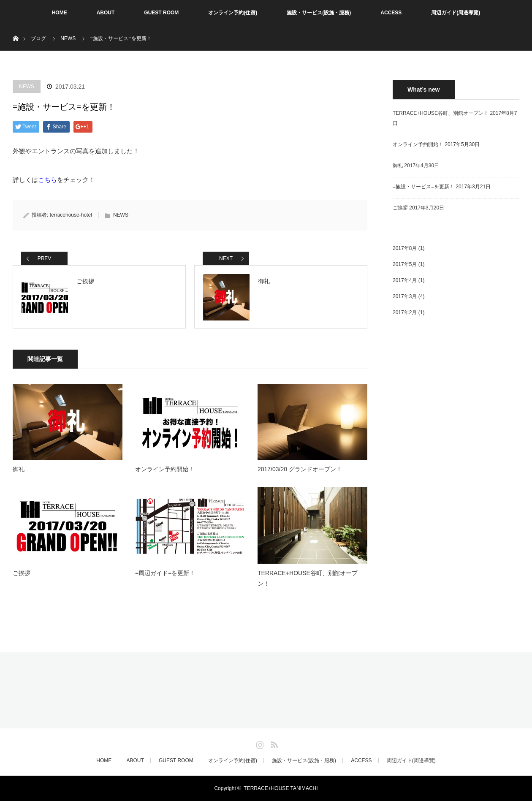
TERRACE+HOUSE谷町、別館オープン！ (308, 578)
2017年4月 (405, 280)
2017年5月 (405, 264)
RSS (273, 743)
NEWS (68, 38)
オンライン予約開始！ (165, 469)
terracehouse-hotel (71, 215)
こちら (47, 180)
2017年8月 (405, 248)
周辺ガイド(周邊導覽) (456, 13)
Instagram (259, 743)
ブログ (38, 38)
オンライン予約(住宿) (233, 13)
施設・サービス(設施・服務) (319, 13)
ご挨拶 (22, 573)
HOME (60, 13)
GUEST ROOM (161, 13)
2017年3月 (405, 296)
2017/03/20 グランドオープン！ (300, 469)
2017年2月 (405, 312)
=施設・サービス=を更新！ (423, 187)
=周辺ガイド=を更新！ (165, 573)
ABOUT (106, 13)
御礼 (19, 469)
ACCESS (391, 13)
